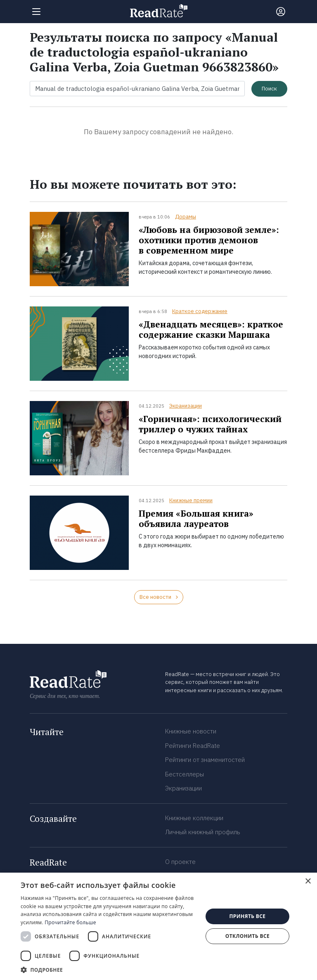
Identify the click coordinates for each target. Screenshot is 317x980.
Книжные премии (191, 500)
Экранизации (186, 406)
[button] (109, 970)
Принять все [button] (247, 916)
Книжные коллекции (194, 818)
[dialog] (158, 926)
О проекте (180, 862)
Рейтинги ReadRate (193, 746)
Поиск (269, 89)
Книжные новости (191, 731)
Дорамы (186, 217)
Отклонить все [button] (247, 936)
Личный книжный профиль (203, 832)
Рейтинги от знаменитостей (205, 760)
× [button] (308, 882)
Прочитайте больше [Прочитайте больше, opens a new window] (70, 922)
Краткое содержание (200, 311)
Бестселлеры (185, 774)
